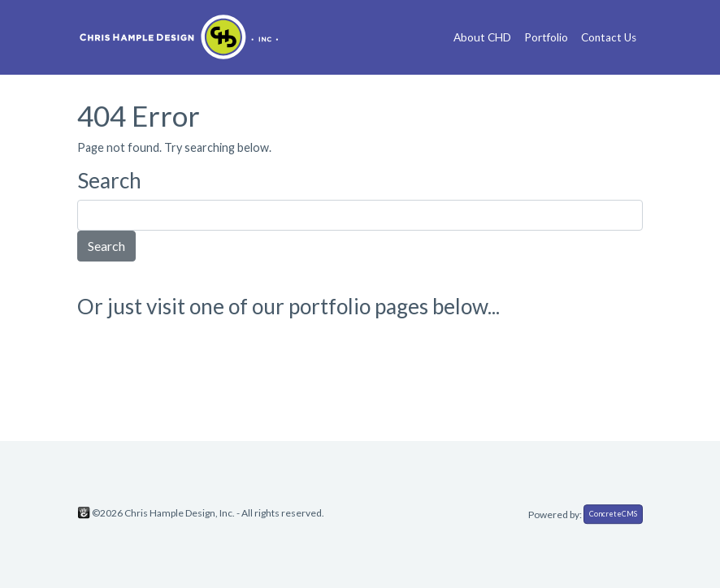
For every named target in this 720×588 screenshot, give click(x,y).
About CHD (482, 37)
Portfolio (546, 37)
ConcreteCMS (613, 514)
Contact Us (609, 37)
